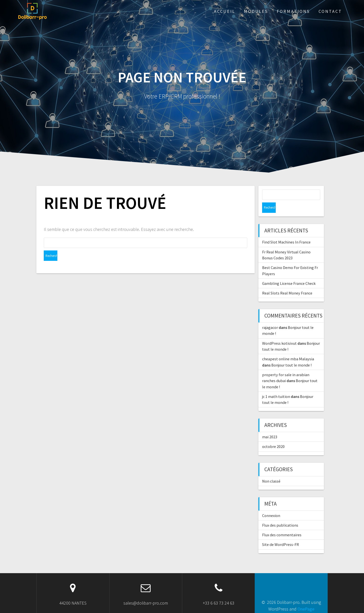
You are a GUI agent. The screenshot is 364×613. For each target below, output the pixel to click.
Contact (330, 11)
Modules (256, 11)
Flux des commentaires (282, 524)
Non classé (271, 471)
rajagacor (270, 317)
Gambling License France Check (289, 273)
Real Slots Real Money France (287, 283)
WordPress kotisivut (279, 333)
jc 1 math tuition (276, 386)
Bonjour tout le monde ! (291, 355)
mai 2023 (270, 426)
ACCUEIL (225, 11)
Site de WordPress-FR (281, 534)
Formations (293, 11)
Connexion (271, 505)
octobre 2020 (273, 436)
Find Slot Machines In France (286, 232)
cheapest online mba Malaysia (288, 348)
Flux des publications (280, 515)
